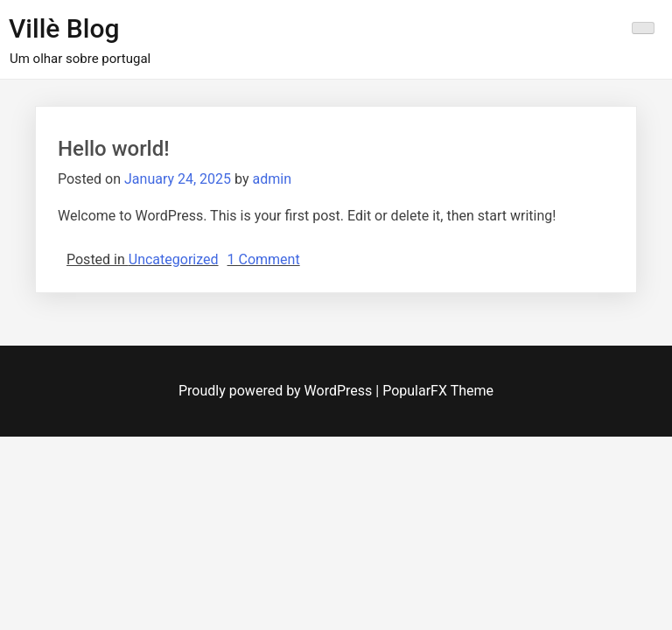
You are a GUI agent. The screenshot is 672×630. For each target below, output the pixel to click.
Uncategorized (174, 259)
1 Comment (264, 259)
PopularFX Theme (438, 391)
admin (271, 179)
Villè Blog (64, 28)
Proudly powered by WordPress (277, 391)
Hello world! (114, 149)
